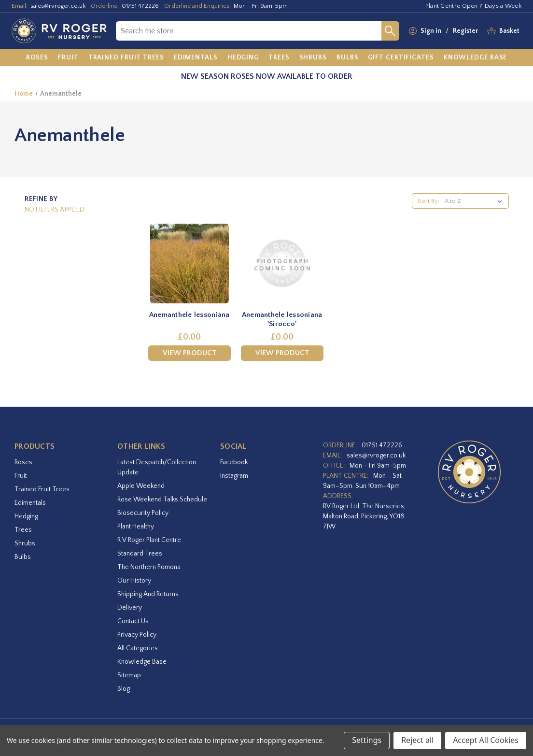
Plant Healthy (136, 527)
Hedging (26, 516)
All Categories (138, 648)
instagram (234, 476)
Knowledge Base (142, 662)
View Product (189, 353)
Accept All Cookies (486, 740)
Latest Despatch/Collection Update (157, 467)
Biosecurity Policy (143, 513)
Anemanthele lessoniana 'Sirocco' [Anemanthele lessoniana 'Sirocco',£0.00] (282, 320)
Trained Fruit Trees (42, 489)
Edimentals (30, 503)
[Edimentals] (196, 58)
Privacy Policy (137, 635)
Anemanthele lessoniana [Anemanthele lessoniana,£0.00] (189, 315)
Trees (23, 530)
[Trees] (279, 58)
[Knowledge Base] (476, 58)
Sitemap (129, 675)
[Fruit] (68, 58)
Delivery (130, 608)
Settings (367, 740)
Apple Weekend (141, 486)
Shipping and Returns (148, 594)
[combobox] (249, 31)
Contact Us (133, 621)
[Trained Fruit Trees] (126, 58)
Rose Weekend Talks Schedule (162, 499)
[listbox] (475, 201)
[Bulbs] (348, 58)
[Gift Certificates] (401, 58)
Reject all (417, 740)
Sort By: (428, 201)
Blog (124, 689)
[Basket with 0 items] (509, 31)
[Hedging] (243, 58)
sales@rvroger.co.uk (58, 6)
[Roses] (37, 58)
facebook (234, 462)
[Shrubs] (313, 58)
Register (465, 31)
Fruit (21, 476)
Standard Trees (140, 554)
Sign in (431, 31)
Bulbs (23, 557)
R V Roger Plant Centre (149, 540)
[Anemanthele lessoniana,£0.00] (189, 264)
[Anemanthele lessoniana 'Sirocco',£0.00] (282, 264)
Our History (134, 581)
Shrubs (25, 543)
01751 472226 (140, 6)
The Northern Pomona (149, 567)
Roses (23, 462)
